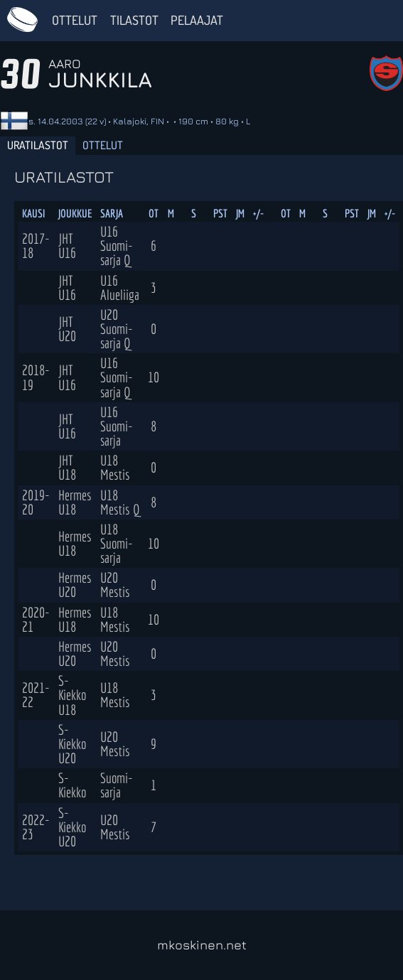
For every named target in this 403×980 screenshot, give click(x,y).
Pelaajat (197, 20)
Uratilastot (38, 145)
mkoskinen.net (202, 945)
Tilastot (134, 20)
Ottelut (75, 20)
